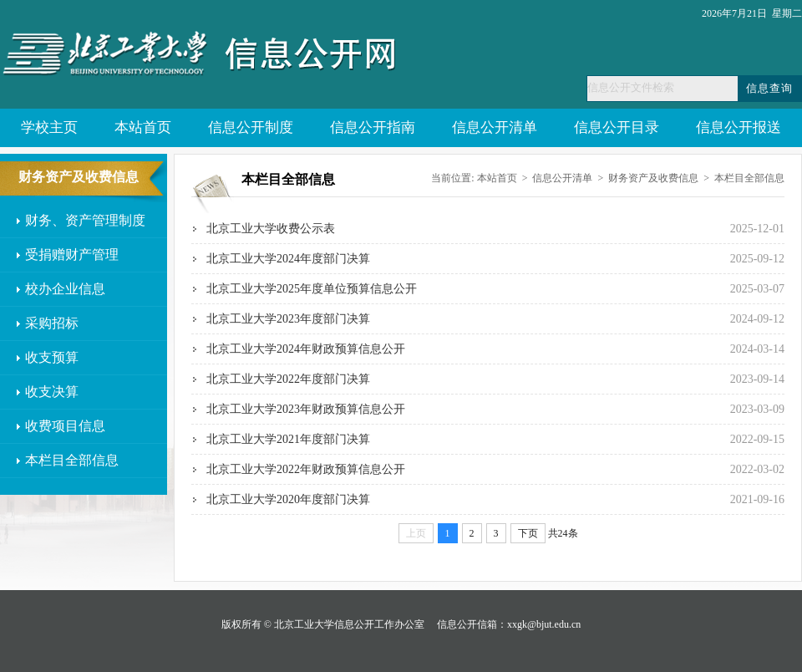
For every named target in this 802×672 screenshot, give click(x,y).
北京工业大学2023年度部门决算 (288, 319)
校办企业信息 (65, 289)
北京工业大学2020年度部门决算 (288, 499)
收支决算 (52, 392)
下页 (528, 533)
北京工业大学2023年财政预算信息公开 (306, 409)
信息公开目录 (617, 127)
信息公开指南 (373, 127)
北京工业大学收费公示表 (271, 229)
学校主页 (49, 127)
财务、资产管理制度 (85, 220)
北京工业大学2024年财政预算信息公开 (306, 349)
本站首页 (143, 127)
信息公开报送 (739, 127)
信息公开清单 (495, 127)
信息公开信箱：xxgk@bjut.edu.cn (509, 624)
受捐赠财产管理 (72, 255)
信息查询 (769, 88)
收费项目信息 (65, 426)
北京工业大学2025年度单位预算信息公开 (312, 289)
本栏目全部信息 (72, 460)
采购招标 (52, 323)
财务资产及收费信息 (653, 178)
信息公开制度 (251, 127)
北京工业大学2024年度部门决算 (288, 259)
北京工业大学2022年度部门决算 (288, 379)
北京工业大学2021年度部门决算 (288, 439)
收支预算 (52, 357)
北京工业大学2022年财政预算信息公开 (306, 469)
